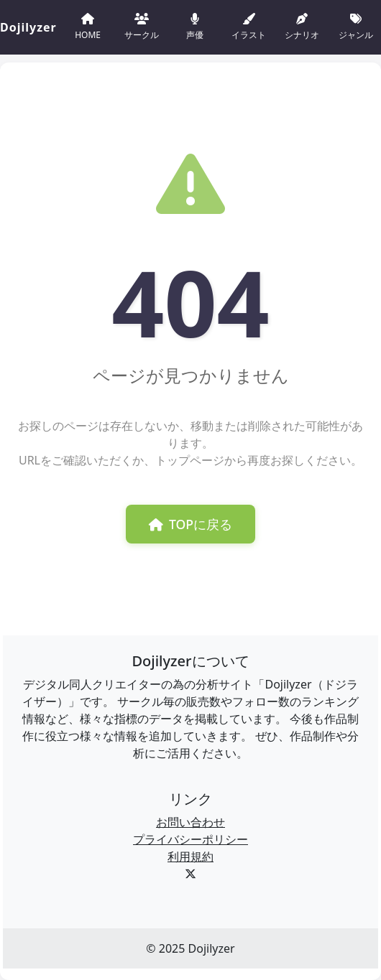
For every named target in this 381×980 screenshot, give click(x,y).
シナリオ (302, 25)
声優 (195, 25)
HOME (88, 25)
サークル (142, 25)
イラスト (249, 25)
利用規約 (190, 857)
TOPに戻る (190, 524)
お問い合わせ (190, 822)
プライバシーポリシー (190, 839)
